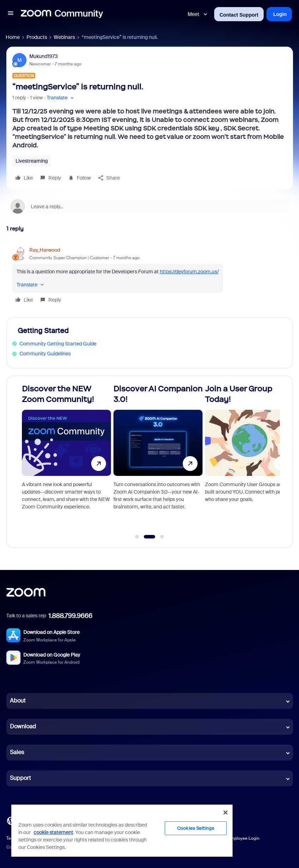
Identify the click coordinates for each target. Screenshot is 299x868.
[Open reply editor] (150, 206)
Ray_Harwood (45, 250)
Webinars (64, 37)
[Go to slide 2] (149, 537)
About (18, 701)
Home (13, 37)
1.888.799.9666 (70, 616)
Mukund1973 (43, 56)
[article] (150, 276)
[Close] (225, 812)
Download (23, 726)
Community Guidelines (45, 354)
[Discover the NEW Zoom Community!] (66, 459)
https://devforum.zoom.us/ (189, 272)
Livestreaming (32, 161)
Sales (17, 752)
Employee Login (244, 838)
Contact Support (239, 15)
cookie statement (53, 832)
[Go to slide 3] (162, 537)
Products (37, 37)
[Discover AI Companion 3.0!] (158, 459)
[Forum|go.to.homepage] (62, 14)
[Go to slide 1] (137, 537)
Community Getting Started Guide (58, 344)
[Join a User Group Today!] (250, 459)
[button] (11, 14)
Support (20, 778)
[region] (122, 830)
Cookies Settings (196, 828)
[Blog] (11, 820)
